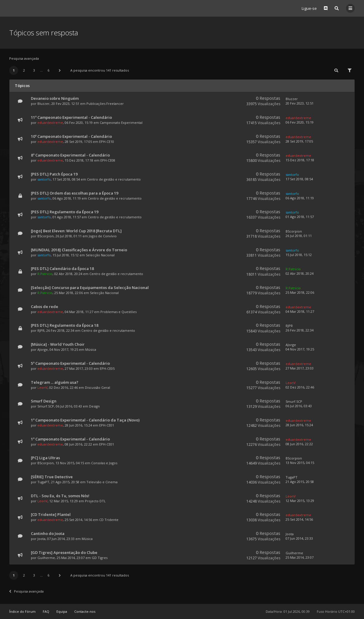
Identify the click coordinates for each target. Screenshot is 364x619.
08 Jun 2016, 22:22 (299, 444)
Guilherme (46, 558)
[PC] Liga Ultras (45, 458)
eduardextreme (50, 123)
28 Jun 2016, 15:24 (299, 425)
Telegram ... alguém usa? (55, 382)
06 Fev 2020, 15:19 (300, 122)
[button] (60, 70)
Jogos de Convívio (103, 236)
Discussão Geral (98, 387)
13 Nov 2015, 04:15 (300, 463)
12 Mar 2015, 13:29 (300, 501)
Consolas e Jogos (104, 463)
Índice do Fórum (22, 611)
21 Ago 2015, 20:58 (300, 482)
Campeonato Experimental (121, 123)
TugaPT (43, 482)
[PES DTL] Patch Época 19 (54, 174)
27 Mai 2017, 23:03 (300, 368)
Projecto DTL (95, 501)
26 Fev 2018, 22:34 (300, 330)
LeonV (42, 387)
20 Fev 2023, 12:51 (300, 103)
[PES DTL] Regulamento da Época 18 (65, 325)
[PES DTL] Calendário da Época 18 (62, 269)
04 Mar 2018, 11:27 (300, 311)
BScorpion (46, 236)
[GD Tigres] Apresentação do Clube (64, 552)
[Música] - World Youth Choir (58, 344)
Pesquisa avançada (24, 58)
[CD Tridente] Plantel (51, 514)
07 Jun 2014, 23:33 (299, 538)
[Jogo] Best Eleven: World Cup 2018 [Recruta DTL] (76, 231)
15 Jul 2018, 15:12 (299, 255)
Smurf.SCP (46, 406)
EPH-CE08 (108, 160)
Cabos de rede (45, 307)
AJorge (43, 349)
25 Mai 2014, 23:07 (300, 557)
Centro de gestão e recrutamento (114, 179)
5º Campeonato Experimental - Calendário (70, 363)
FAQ (46, 611)
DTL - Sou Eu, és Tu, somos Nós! (60, 496)
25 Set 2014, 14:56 (299, 519)
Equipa (62, 611)
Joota (41, 539)
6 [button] (48, 70)
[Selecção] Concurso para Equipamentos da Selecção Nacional (90, 288)
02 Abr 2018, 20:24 (300, 273)
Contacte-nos (85, 611)
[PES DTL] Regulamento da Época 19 (65, 212)
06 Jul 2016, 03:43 (299, 406)
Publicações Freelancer (105, 104)
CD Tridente (109, 520)
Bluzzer (43, 104)
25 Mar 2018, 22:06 (300, 292)
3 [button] (34, 70)
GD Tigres (100, 558)
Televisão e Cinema (102, 482)
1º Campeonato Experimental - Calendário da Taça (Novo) (85, 420)
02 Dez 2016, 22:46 (300, 387)
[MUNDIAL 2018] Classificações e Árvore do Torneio (79, 250)
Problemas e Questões (118, 312)
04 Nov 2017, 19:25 (300, 349)
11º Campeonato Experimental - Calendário (71, 117)
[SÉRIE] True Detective (52, 477)
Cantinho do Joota (48, 533)
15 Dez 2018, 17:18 (300, 160)
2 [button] (24, 70)
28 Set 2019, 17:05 (299, 141)
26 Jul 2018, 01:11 (299, 236)
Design (94, 406)
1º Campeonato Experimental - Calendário (70, 439)
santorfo (44, 179)
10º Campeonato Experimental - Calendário (71, 136)
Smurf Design (44, 401)
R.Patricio (45, 274)
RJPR (41, 330)
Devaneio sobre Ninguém (55, 98)
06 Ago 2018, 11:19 (300, 198)
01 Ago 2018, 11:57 (300, 217)
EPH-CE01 (107, 425)
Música (91, 349)
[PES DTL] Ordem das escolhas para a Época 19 (75, 193)
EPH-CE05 (107, 368)
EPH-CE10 (107, 142)
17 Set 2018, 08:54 (299, 179)
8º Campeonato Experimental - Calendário (70, 155)
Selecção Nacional (100, 255)
